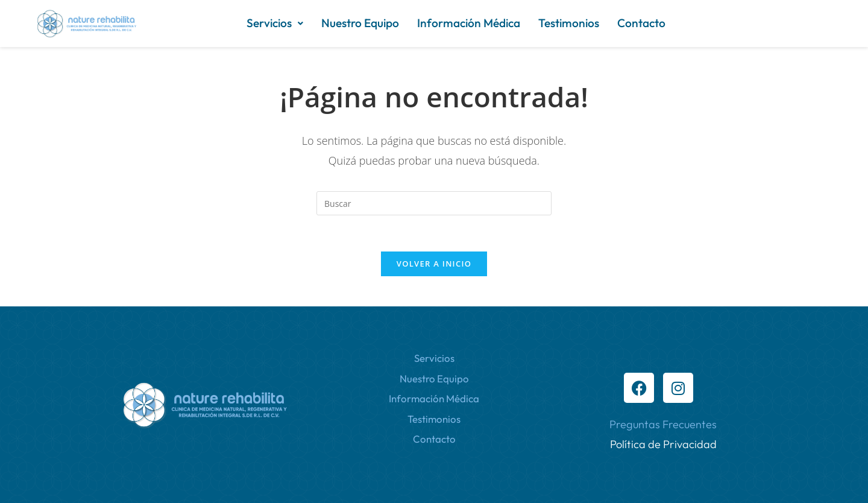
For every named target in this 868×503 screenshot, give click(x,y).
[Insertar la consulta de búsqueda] (434, 203)
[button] (275, 23)
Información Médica (469, 23)
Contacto (641, 23)
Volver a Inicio (434, 264)
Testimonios (569, 23)
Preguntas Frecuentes (663, 424)
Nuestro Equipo (360, 23)
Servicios (275, 23)
